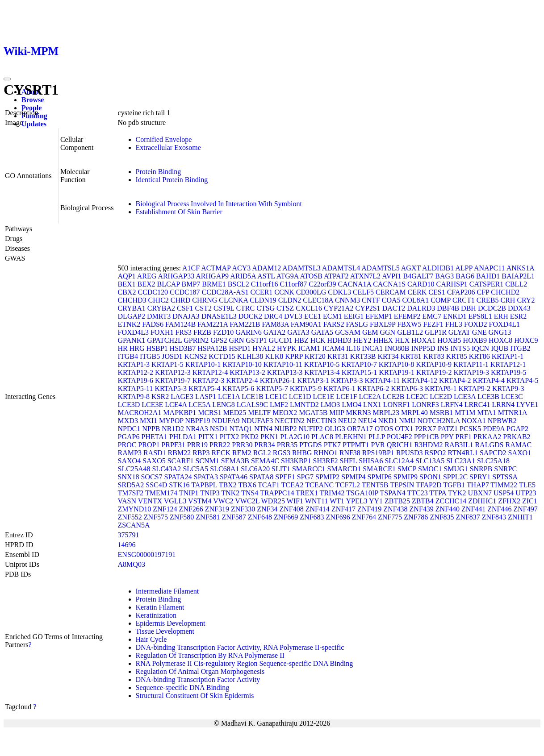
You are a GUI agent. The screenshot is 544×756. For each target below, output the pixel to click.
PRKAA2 (487, 437)
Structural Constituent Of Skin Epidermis (195, 696)
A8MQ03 (132, 564)
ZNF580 (182, 517)
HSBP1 (157, 348)
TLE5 (527, 485)
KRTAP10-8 (397, 364)
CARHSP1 (452, 284)
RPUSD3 (410, 453)
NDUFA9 (226, 421)
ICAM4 (333, 348)
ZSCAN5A (134, 525)
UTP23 (526, 493)
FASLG (357, 324)
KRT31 (338, 356)
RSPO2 (435, 453)
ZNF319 (217, 509)
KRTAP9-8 (134, 397)
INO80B (397, 348)
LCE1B (253, 397)
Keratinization (156, 615)
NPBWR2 (502, 421)
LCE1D (300, 397)
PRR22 (220, 445)
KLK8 (274, 356)
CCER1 (262, 292)
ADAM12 (266, 268)
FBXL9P (383, 324)
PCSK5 (470, 429)
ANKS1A (520, 268)
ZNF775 (390, 517)
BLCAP (169, 284)
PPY (447, 437)
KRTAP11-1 (471, 364)
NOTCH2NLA (438, 421)
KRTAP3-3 (347, 380)
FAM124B (180, 324)
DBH (469, 308)
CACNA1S (389, 284)
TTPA (438, 493)
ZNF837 (468, 517)
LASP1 (206, 397)
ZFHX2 (509, 501)
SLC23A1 (461, 461)
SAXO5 (154, 461)
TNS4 (250, 493)
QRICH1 (400, 445)
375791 (129, 535)
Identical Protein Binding (172, 180)
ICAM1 (310, 348)
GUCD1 (280, 340)
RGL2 (262, 453)
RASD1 (155, 453)
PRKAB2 (517, 437)
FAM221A (213, 324)
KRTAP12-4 (210, 372)
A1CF (191, 268)
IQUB (500, 348)
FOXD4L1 (504, 324)
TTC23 (417, 493)
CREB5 (488, 300)
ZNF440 (448, 509)
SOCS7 (152, 477)
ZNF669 (286, 517)
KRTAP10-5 (322, 364)
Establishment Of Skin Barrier (179, 212)
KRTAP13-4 (322, 372)
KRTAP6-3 (407, 388)
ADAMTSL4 (341, 268)
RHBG (302, 453)
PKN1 (269, 437)
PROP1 (149, 445)
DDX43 (519, 308)
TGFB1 (454, 485)
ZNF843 (494, 517)
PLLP (377, 437)
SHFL (349, 461)
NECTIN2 (290, 421)
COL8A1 (416, 300)
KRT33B (363, 356)
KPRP (294, 356)
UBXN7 (480, 493)
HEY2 (362, 340)
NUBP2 (286, 429)
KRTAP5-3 (171, 388)
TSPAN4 (392, 493)
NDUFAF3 (257, 421)
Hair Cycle (151, 639)
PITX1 (208, 437)
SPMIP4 (353, 477)
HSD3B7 (183, 348)
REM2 (242, 453)
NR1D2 (173, 429)
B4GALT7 (418, 276)
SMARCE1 (379, 469)
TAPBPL (204, 485)
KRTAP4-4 (489, 380)
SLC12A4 (399, 461)
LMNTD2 (304, 405)
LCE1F (346, 397)
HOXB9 (475, 340)
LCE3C (512, 397)
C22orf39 (322, 284)
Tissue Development (165, 631)
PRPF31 (173, 445)
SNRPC (505, 469)
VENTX (150, 501)
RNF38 (350, 453)
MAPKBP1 (180, 413)
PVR (378, 445)
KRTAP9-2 (474, 388)
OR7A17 (360, 429)
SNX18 (129, 477)
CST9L (224, 308)
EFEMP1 (379, 316)
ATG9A (288, 276)
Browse (33, 100)
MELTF (259, 413)
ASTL (266, 276)
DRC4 (273, 316)
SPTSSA (505, 477)
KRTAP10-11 (283, 364)
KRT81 (411, 356)
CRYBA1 (132, 308)
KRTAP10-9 (434, 364)
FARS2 (334, 324)
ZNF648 (260, 517)
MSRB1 (441, 413)
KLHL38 (250, 356)
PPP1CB (427, 437)
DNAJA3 (186, 316)
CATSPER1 (486, 284)
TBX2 (228, 485)
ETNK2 (129, 324)
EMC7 (432, 316)
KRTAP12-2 (136, 372)
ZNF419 (369, 509)
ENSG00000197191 (147, 555)
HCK (318, 340)
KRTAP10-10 (242, 364)
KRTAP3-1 (313, 380)
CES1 (437, 292)
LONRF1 (397, 405)
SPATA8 (261, 477)
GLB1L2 (410, 332)
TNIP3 (210, 493)
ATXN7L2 (365, 276)
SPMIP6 (380, 477)
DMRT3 (159, 316)
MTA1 (486, 413)
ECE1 (313, 316)
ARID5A (243, 276)
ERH (501, 316)
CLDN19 (263, 300)
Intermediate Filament (167, 591)
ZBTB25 (397, 501)
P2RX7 (425, 429)
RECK (221, 453)
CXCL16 (309, 308)
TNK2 (230, 493)
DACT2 (394, 308)
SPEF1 (285, 477)
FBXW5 (409, 324)
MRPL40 (414, 413)
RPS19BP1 (378, 453)
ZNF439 (422, 509)
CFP (483, 292)
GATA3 (298, 332)
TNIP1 (189, 493)
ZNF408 (291, 509)
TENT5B (375, 485)
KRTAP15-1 (360, 372)
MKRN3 (359, 413)
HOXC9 (526, 340)
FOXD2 (476, 324)
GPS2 (219, 340)
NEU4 (367, 421)
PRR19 (197, 445)
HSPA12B (212, 348)
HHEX (383, 340)
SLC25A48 (134, 469)
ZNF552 (130, 517)
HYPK (287, 348)
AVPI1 (391, 276)
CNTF (371, 300)
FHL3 (454, 324)
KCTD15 (222, 356)
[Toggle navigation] (7, 79)
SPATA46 (234, 477)
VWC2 (223, 501)
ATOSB (311, 276)
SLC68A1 (224, 469)
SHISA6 (371, 461)
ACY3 (241, 268)
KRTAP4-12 (419, 380)
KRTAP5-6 (239, 388)
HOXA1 (423, 340)
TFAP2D (429, 485)
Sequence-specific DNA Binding (183, 687)
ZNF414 (318, 509)
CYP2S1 (368, 308)
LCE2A (370, 397)
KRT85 (457, 356)
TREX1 (307, 493)
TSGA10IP (362, 493)
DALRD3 (421, 308)
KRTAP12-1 (508, 364)
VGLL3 (175, 501)
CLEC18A (318, 300)
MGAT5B (313, 413)
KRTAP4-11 (382, 380)
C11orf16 (265, 284)
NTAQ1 (241, 429)
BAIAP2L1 (518, 276)
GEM (370, 332)
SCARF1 (181, 461)
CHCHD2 (505, 292)
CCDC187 (185, 292)
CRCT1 (464, 300)
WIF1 (295, 501)
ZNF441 (473, 509)
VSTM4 (200, 501)
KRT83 (434, 356)
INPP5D (423, 348)
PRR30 (242, 445)
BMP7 (191, 284)
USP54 (504, 493)
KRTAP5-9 (306, 388)
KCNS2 (195, 356)
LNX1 (372, 405)
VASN (127, 501)
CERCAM (391, 292)
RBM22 (180, 453)
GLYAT (459, 332)
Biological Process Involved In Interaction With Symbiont (219, 204)
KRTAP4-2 (455, 380)
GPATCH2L (164, 340)
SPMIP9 (406, 477)
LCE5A (199, 405)
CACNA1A (355, 284)
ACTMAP (216, 268)
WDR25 (273, 501)
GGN (388, 332)
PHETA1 (154, 437)
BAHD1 (488, 276)
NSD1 (219, 429)
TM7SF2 (131, 493)
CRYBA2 (161, 308)
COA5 (391, 300)
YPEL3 (356, 501)
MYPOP (171, 421)
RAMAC (518, 445)
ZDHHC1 (482, 501)
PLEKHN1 (351, 437)
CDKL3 (339, 292)
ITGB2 (520, 348)
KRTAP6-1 (339, 388)
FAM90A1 (306, 324)
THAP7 (478, 485)
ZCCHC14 (451, 501)
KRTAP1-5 (167, 364)
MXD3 (128, 421)
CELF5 (363, 292)
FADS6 (153, 324)
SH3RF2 (326, 461)
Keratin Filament (160, 607)
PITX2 (230, 437)
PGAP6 (129, 437)
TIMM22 (504, 485)
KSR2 (160, 397)
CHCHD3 (132, 300)
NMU (407, 421)
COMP (441, 300)
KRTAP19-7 (173, 380)
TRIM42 (332, 493)
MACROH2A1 (140, 413)
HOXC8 (500, 340)
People (31, 108)
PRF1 (464, 437)
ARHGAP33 (176, 276)
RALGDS (489, 445)
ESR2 (518, 316)
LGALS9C (252, 405)
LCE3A (465, 397)
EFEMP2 (407, 316)
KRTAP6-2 (373, 388)
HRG (137, 348)
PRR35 (287, 445)
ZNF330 (243, 509)
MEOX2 (285, 413)
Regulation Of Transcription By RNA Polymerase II (210, 655)
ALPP (464, 268)
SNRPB (481, 469)
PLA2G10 (295, 437)
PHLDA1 (183, 437)
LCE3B (488, 397)
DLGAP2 (132, 316)
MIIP (337, 413)
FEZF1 (433, 324)
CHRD (180, 300)
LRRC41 (477, 405)
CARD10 (421, 284)
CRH (508, 300)
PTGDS (311, 445)
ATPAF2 (336, 276)
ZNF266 (191, 509)
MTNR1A (513, 413)
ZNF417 (343, 509)
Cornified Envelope (164, 139)
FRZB (202, 332)
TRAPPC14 (277, 493)
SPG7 (305, 477)
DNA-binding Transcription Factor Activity (198, 679)
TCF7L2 (348, 485)
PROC (127, 445)
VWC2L (247, 501)
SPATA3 (206, 477)
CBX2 (127, 292)
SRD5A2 (131, 485)
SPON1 (430, 477)
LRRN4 (503, 405)
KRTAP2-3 (209, 380)
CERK (417, 292)
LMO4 (352, 405)
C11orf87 (293, 284)
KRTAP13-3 (285, 372)
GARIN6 (249, 332)
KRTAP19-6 (136, 380)
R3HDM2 (428, 445)
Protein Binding (159, 172)
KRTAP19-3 (471, 372)
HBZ (301, 340)
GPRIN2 (196, 340)
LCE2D (441, 397)
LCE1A (229, 397)
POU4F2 (400, 437)
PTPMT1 (356, 445)
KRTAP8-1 (441, 388)
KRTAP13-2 (247, 372)
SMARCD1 (344, 469)
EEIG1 (354, 316)
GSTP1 (256, 340)
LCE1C (276, 397)
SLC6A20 (255, 469)
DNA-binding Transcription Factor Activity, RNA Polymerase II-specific (240, 647)
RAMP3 (130, 453)
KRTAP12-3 (173, 372)
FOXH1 (162, 332)
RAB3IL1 (459, 445)
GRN (237, 340)
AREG (147, 276)
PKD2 (250, 437)
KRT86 (479, 356)
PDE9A (494, 429)
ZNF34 (267, 509)
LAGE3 (182, 397)
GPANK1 (132, 340)
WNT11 (317, 501)
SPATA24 (178, 477)
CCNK (284, 292)
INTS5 (460, 348)
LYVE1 (527, 405)
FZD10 (223, 332)
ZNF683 (312, 517)
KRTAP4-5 (523, 380)
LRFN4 (452, 405)
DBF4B (448, 308)
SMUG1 (456, 469)
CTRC (245, 308)
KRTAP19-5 (509, 372)
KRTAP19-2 (434, 372)
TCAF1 (269, 485)
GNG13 (500, 332)
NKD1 (387, 421)
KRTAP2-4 (242, 380)
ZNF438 (395, 509)
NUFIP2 (311, 429)
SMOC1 (430, 469)
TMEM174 (161, 493)
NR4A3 (197, 429)
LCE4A (176, 405)
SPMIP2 (327, 477)
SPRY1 (480, 477)
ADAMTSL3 (301, 268)
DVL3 (293, 316)
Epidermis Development (171, 623)
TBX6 (247, 485)
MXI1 (149, 421)
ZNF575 (156, 517)
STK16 (179, 485)
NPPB (151, 429)
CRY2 (526, 300)
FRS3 (183, 332)
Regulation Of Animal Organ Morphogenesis (200, 671)
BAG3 (444, 276)
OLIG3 (335, 429)
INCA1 (372, 348)
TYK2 (457, 493)
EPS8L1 (480, 316)
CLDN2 (290, 300)
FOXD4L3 (133, 332)
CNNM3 (347, 300)
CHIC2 (159, 300)
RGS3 (282, 453)
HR (123, 348)
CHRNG (205, 300)
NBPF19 (198, 421)
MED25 (235, 413)
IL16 (353, 348)
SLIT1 (281, 469)
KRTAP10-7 (359, 364)
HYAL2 (264, 348)
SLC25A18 (493, 461)
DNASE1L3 (219, 316)
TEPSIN (402, 485)
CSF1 (185, 308)
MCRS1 (209, 413)
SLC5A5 (195, 469)
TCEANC (319, 485)
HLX (402, 340)
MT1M (465, 413)
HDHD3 (339, 340)
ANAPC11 (490, 268)
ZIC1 (530, 501)
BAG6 (465, 276)
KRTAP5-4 (205, 388)
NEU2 (347, 421)
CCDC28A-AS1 (225, 292)
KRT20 (315, 356)
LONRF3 (425, 405)
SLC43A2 (166, 469)
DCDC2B (492, 308)
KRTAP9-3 (508, 388)
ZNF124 (165, 509)
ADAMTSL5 (380, 268)
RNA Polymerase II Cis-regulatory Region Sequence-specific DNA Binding (245, 663)
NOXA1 (474, 421)
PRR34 (265, 445)
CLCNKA (233, 300)
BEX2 (146, 284)
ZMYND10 (135, 509)
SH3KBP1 (296, 461)
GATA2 (274, 332)
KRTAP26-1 (278, 380)
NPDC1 (129, 429)
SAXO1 (520, 453)
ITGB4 (128, 356)
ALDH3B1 (438, 268)
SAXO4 (130, 461)
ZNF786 (416, 517)
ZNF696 (338, 517)
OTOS (384, 429)
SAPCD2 (493, 453)
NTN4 (263, 429)
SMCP (407, 469)
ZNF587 (234, 517)
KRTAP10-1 (203, 364)
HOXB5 (449, 340)
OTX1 (404, 429)
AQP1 (127, 276)
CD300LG (311, 292)
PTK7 (332, 445)
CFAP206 (461, 292)
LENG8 (224, 405)
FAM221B (245, 324)
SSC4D (156, 485)
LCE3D (129, 405)
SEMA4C (265, 461)
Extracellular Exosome (168, 147)
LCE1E (323, 397)
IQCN (480, 348)
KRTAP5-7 (272, 388)
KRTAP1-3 (134, 364)
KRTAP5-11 (136, 388)
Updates (34, 124)
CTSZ (285, 308)
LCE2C (417, 397)
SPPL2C (455, 477)
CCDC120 (153, 292)
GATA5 (322, 332)
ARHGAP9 (212, 276)
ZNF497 (526, 509)
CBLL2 (516, 284)
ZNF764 (364, 517)
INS (443, 348)
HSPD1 (240, 348)
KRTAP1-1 (508, 356)
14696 (127, 545)
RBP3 (201, 453)
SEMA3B (235, 461)
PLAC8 (322, 437)
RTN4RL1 (462, 453)
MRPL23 (386, 413)
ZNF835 (442, 517)
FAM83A (275, 324)
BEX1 (127, 284)
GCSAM (348, 332)
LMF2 (279, 405)
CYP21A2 (339, 308)
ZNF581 (208, 517)
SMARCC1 (309, 469)
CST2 (203, 308)
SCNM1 (207, 461)
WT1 (337, 501)
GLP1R (436, 332)
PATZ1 (448, 429)
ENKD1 (455, 316)
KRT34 (388, 356)
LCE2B (393, 397)
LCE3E (152, 405)
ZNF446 (499, 509)
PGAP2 (517, 429)
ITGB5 (150, 356)
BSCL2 (239, 284)
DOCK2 (250, 316)
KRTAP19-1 (397, 372)
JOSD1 (172, 356)
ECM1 (333, 316)
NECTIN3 (321, 421)
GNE (479, 332)
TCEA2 (293, 485)
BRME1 (214, 284)
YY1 (376, 501)
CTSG (266, 308)
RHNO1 (325, 453)
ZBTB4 (423, 501)
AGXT (411, 268)
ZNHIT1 (520, 517)
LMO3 (331, 405)
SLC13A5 (430, 461)
